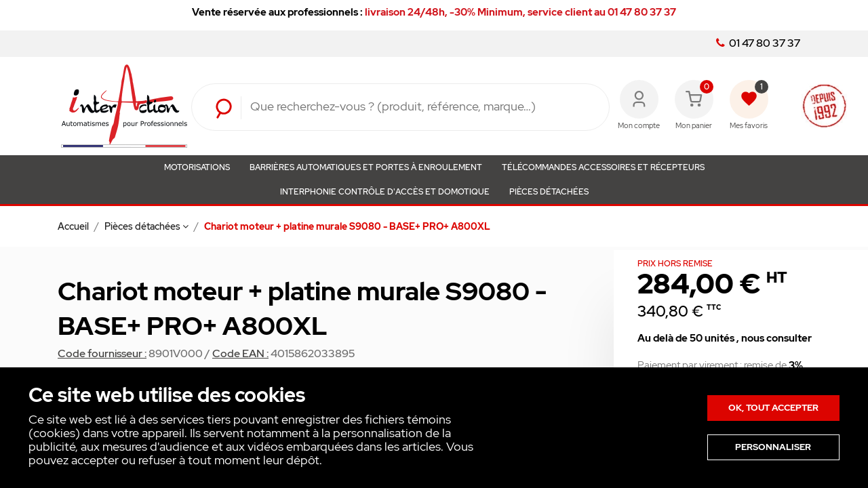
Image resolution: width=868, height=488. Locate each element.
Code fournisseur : (102, 354)
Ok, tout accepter (773, 408)
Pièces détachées (549, 192)
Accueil (74, 226)
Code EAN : (240, 354)
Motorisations (197, 167)
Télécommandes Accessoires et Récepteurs (603, 167)
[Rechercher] (419, 107)
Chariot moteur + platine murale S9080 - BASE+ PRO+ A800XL (347, 226)
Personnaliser (773, 447)
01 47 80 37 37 (758, 43)
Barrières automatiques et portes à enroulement (366, 167)
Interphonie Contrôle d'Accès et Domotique (385, 192)
